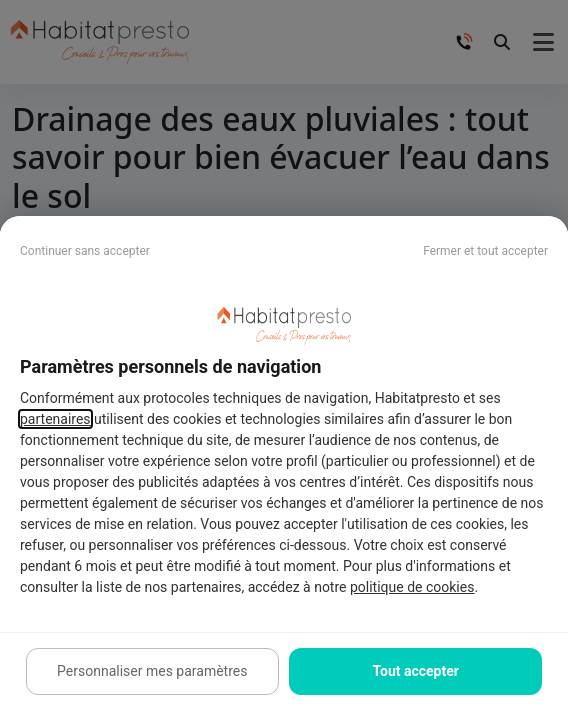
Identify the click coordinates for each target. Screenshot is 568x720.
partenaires (55, 419)
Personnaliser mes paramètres (152, 671)
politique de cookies (412, 587)
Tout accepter (416, 671)
